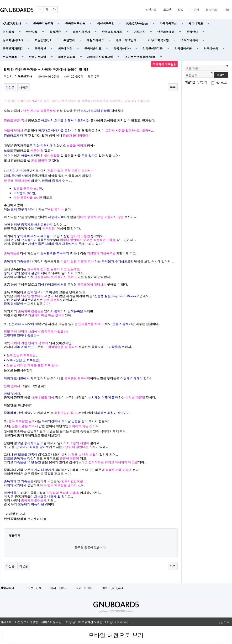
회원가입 (151, 9)
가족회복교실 (168, 23)
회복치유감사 (122, 48)
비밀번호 (192, 75)
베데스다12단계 (126, 40)
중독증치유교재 (43, 23)
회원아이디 (193, 68)
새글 (227, 9)
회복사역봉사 (81, 32)
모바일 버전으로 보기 (116, 635)
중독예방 (40, 48)
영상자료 (32, 32)
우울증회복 (10, 57)
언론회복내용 (166, 32)
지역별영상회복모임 (100, 57)
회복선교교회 (67, 57)
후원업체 (69, 40)
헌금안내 (192, 32)
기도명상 (140, 32)
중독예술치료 (93, 48)
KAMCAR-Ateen (137, 23)
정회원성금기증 (153, 48)
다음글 (24, 87)
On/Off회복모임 (158, 40)
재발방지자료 (95, 40)
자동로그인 (222, 82)
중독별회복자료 (112, 32)
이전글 (10, 87)
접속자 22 (212, 9)
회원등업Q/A (43, 40)
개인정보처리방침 (26, 622)
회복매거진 (65, 48)
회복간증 (55, 32)
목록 (173, 87)
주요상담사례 (189, 40)
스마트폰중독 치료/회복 (140, 57)
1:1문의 (195, 9)
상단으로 (224, 622)
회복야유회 (211, 48)
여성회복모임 (106, 23)
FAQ (181, 9)
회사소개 (6, 622)
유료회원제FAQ (13, 40)
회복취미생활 (183, 48)
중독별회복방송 (75, 23)
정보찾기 (202, 82)
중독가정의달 (37, 57)
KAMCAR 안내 (12, 23)
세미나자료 (196, 23)
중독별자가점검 (13, 48)
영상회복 (8, 32)
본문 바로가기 (0, 0)
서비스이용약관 (51, 622)
